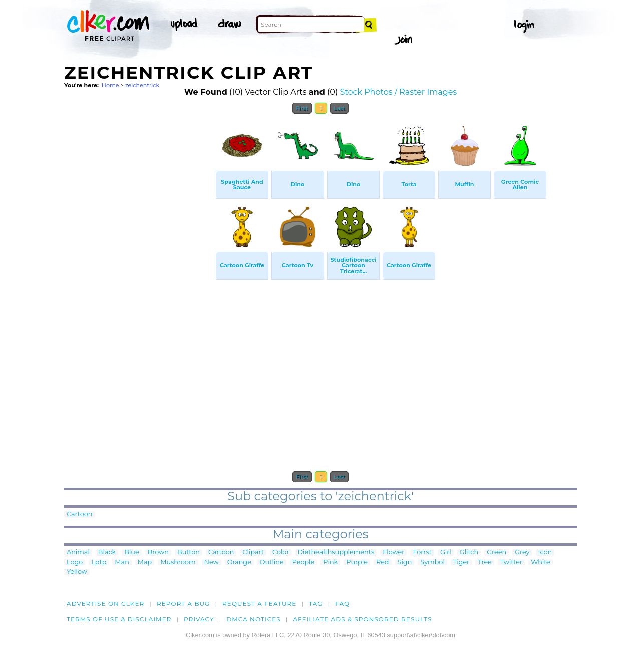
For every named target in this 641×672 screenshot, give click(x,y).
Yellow (77, 572)
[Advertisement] (139, 269)
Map (145, 563)
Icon (545, 553)
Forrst (422, 553)
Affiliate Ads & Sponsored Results (362, 619)
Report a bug (184, 604)
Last (339, 108)
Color (281, 553)
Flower (393, 553)
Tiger (461, 563)
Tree (485, 563)
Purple (357, 563)
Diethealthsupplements (336, 553)
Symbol (432, 563)
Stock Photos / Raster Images (398, 92)
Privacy (199, 619)
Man (122, 563)
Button (189, 553)
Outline (272, 563)
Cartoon (80, 515)
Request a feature (259, 604)
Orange (239, 563)
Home (110, 85)
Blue (131, 553)
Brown (158, 553)
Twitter (511, 563)
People (304, 563)
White (541, 563)
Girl (446, 553)
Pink (330, 563)
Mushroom (178, 563)
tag (316, 604)
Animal (78, 553)
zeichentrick (142, 85)
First (302, 108)
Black (107, 553)
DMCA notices (254, 619)
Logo (75, 563)
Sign (405, 563)
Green (497, 553)
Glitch (469, 553)
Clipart (253, 553)
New (212, 563)
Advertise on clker (105, 604)
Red (383, 563)
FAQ (342, 604)
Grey (522, 553)
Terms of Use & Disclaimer (119, 619)
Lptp (99, 563)
